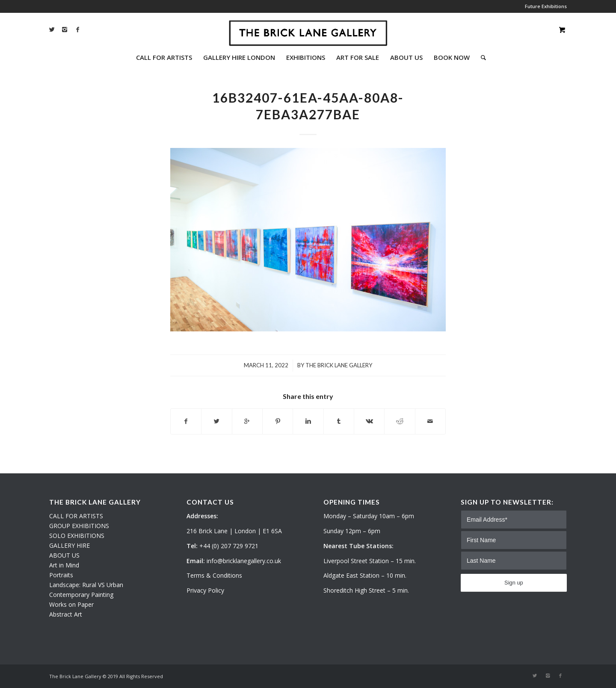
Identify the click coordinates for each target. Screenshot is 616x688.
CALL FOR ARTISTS (76, 516)
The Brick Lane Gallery (339, 365)
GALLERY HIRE (70, 545)
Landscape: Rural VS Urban (86, 585)
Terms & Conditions (214, 575)
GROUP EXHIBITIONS (79, 526)
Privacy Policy (205, 590)
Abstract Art (66, 614)
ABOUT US (64, 555)
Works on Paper (71, 604)
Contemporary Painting (81, 595)
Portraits (61, 575)
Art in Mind (64, 565)
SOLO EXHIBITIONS (77, 536)
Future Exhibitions (546, 6)
